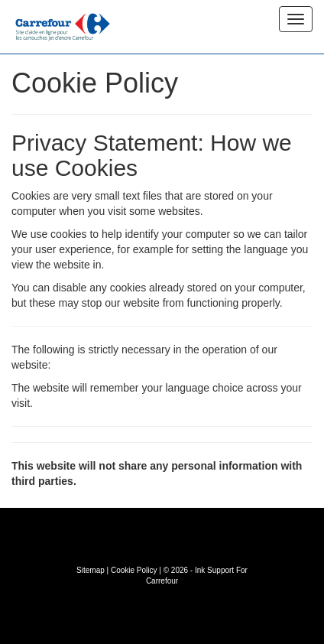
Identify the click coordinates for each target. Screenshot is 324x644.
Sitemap (91, 570)
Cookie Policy (134, 570)
